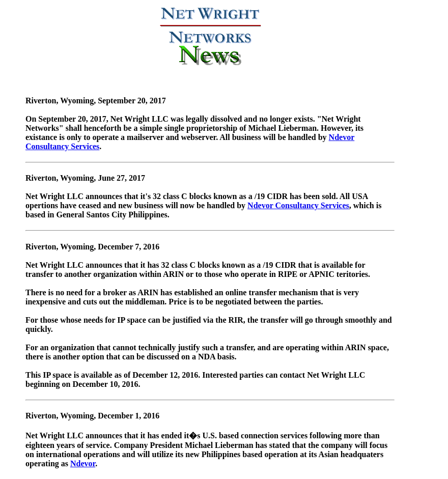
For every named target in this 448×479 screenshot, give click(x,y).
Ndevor (83, 463)
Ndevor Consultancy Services (298, 205)
